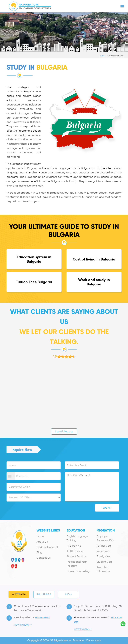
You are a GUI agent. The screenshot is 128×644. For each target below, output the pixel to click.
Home (102, 56)
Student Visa (104, 562)
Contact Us (43, 558)
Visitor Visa (103, 551)
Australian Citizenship (103, 569)
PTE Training (74, 546)
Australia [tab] (19, 594)
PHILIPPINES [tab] (44, 594)
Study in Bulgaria (115, 56)
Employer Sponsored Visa (106, 538)
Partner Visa (104, 546)
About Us (42, 542)
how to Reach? (23, 625)
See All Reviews (64, 431)
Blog (39, 552)
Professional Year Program (77, 564)
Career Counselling (78, 571)
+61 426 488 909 (42, 618)
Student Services (77, 556)
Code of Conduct (47, 547)
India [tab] (69, 594)
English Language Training (77, 538)
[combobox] (11, 476)
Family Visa (103, 556)
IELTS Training (75, 551)
